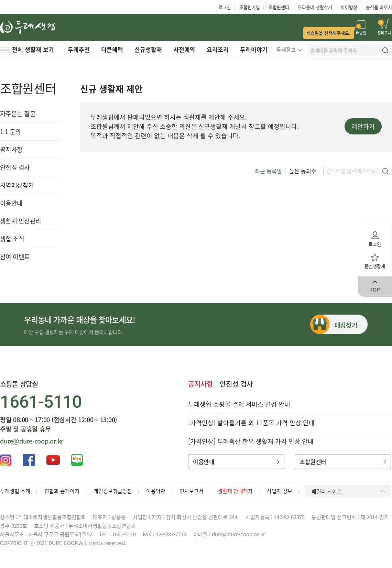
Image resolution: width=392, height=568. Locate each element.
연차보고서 (192, 491)
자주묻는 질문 (18, 114)
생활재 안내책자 (235, 491)
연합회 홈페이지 (62, 491)
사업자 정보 (280, 491)
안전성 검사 (15, 167)
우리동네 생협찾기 (315, 7)
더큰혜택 (112, 49)
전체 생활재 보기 (27, 49)
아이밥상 (349, 7)
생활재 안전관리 (21, 221)
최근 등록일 (268, 171)
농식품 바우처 (379, 7)
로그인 (225, 7)
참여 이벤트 (15, 257)
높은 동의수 (303, 171)
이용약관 (156, 491)
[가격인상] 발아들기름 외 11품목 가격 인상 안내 (251, 423)
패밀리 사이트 (350, 491)
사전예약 (184, 49)
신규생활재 (148, 49)
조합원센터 (279, 7)
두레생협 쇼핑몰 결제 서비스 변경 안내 (239, 404)
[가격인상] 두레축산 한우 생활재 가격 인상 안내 (251, 441)
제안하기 (363, 126)
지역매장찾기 (17, 185)
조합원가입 (250, 7)
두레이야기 (254, 49)
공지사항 (11, 149)
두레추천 (79, 49)
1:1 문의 (10, 132)
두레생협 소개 (15, 491)
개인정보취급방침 (113, 491)
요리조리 (218, 49)
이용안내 (11, 203)
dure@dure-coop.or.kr (32, 441)
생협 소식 (12, 239)
